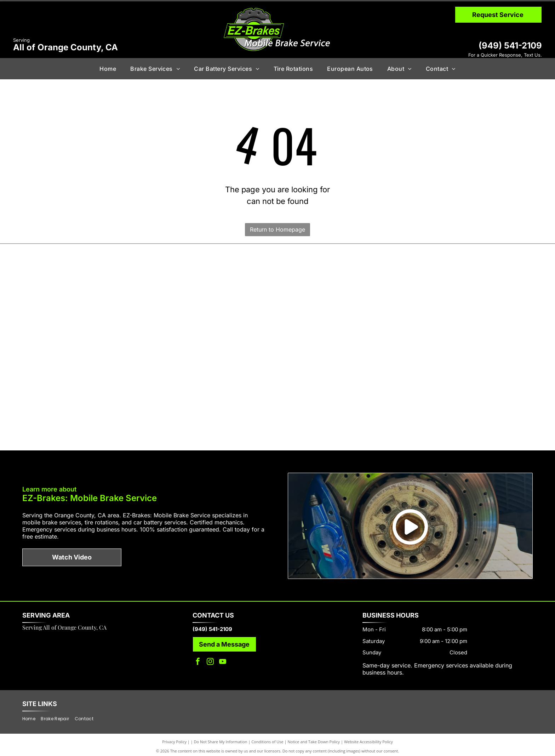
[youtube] (223, 659)
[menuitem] (108, 69)
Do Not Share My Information (221, 738)
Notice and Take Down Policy (314, 738)
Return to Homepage (277, 229)
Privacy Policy (174, 738)
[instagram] (210, 659)
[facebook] (198, 659)
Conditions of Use (267, 738)
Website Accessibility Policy (368, 738)
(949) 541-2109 (510, 46)
